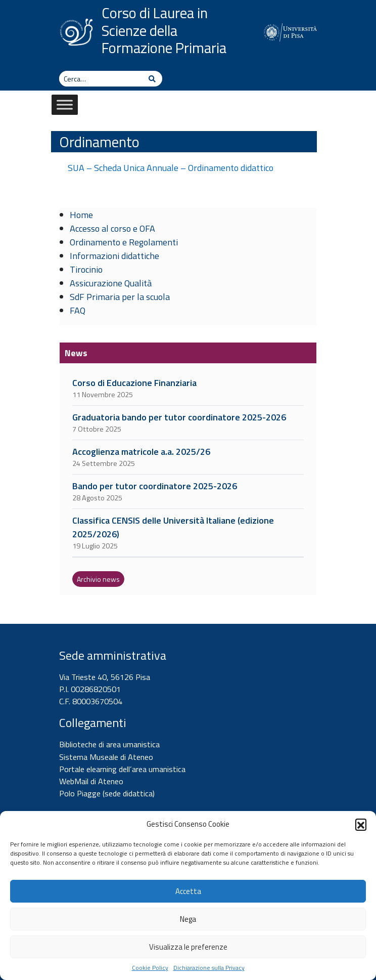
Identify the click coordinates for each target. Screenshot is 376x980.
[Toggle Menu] (65, 104)
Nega (188, 919)
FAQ (78, 310)
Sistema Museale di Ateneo (106, 757)
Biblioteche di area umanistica (109, 744)
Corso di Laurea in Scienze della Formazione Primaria (164, 30)
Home (81, 215)
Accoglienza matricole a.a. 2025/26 (141, 452)
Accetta (188, 891)
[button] (361, 824)
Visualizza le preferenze (188, 947)
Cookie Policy (150, 968)
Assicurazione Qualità (111, 283)
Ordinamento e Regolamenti (124, 242)
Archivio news (98, 579)
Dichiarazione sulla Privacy (209, 968)
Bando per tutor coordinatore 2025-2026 (155, 486)
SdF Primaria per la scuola (120, 297)
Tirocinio (86, 269)
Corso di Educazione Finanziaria (134, 383)
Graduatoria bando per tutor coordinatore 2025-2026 (179, 417)
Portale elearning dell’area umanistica (122, 769)
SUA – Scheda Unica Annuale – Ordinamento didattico (171, 168)
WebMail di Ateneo (91, 781)
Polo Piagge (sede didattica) (107, 793)
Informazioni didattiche (114, 256)
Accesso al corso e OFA (112, 228)
